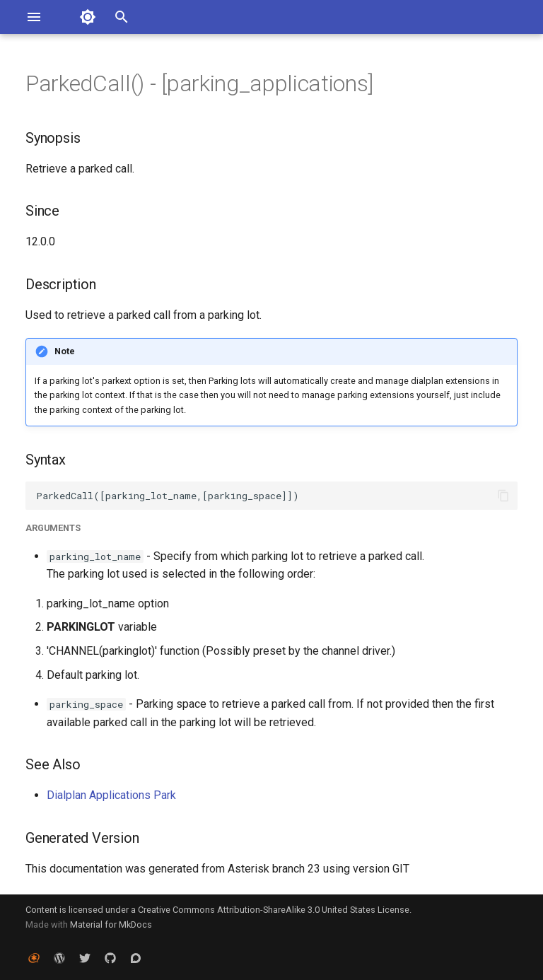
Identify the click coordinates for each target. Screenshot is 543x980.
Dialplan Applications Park (111, 795)
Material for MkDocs (111, 924)
